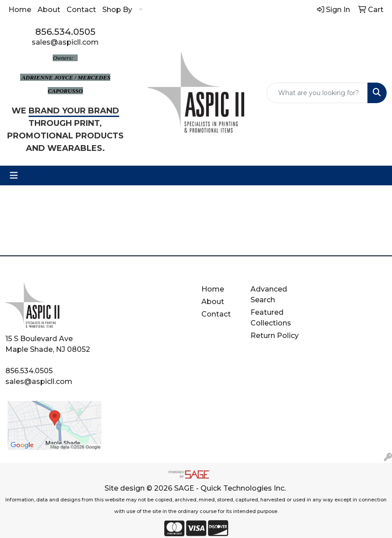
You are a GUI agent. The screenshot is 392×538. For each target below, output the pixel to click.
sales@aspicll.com (65, 42)
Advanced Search (269, 294)
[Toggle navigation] (14, 175)
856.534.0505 (65, 32)
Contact (81, 10)
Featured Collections (271, 318)
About (49, 10)
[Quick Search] (317, 93)
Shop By (117, 10)
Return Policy (275, 336)
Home (20, 10)
